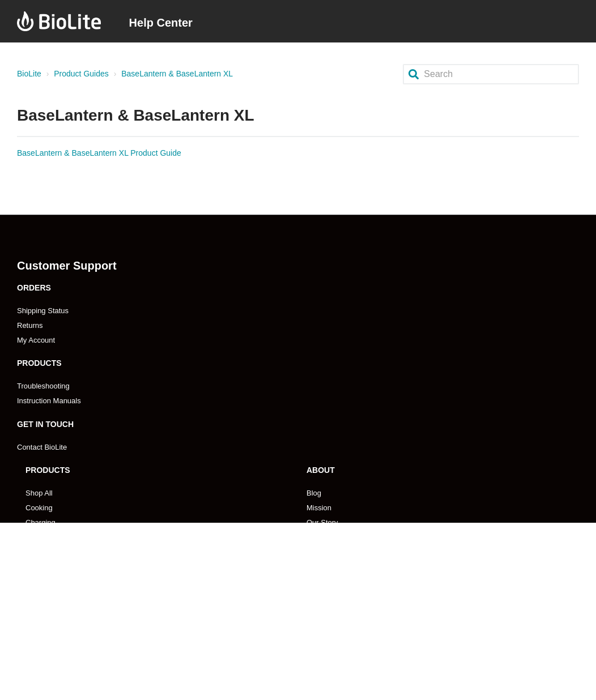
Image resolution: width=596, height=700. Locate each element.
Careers (320, 537)
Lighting (39, 537)
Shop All (39, 493)
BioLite (29, 74)
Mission (319, 508)
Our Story (322, 522)
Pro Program (327, 642)
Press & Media (331, 552)
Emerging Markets (55, 642)
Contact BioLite (42, 447)
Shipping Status (43, 311)
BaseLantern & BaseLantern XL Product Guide (99, 153)
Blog (314, 493)
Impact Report (330, 567)
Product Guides (81, 74)
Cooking (39, 508)
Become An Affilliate (339, 627)
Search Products (53, 567)
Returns (30, 325)
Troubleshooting (43, 386)
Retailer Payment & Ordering (73, 671)
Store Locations (51, 657)
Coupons (321, 581)
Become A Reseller (57, 627)
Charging (41, 522)
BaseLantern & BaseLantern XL (177, 74)
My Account (36, 340)
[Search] (491, 74)
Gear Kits (41, 552)
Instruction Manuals (49, 401)
